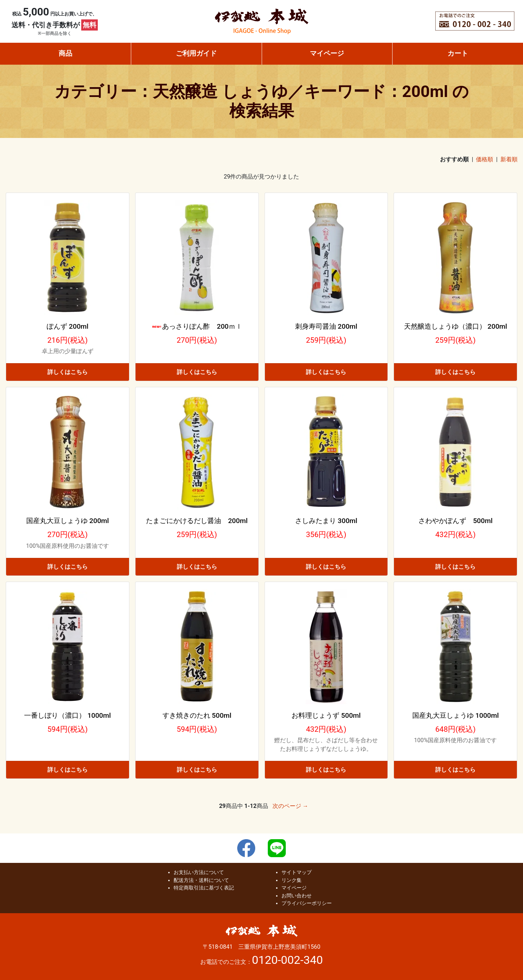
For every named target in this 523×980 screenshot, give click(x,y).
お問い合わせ (297, 896)
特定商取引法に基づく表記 (204, 888)
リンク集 (292, 880)
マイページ (327, 53)
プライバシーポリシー (307, 903)
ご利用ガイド (196, 53)
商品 (65, 53)
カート (458, 53)
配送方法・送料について (201, 880)
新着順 (509, 159)
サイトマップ (297, 872)
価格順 (485, 159)
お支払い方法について (199, 872)
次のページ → (290, 806)
